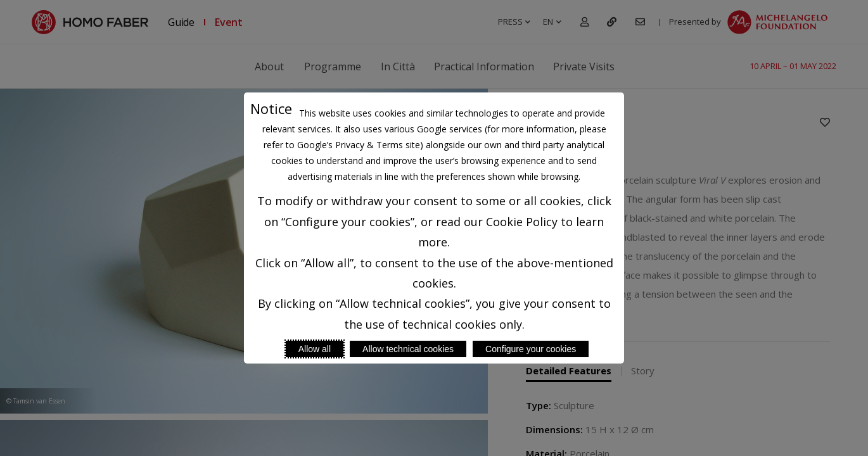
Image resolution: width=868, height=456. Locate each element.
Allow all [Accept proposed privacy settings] (315, 349)
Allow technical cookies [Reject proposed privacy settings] (408, 349)
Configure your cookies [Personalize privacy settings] (531, 349)
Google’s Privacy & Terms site (359, 145)
